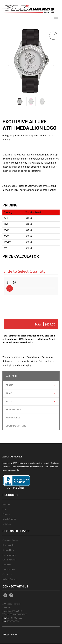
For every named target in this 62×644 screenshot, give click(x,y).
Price (9, 394)
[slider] (10, 289)
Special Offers (9, 570)
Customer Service (10, 541)
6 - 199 (11, 283)
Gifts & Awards (9, 519)
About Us (7, 565)
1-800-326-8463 (20, 615)
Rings (5, 509)
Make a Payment (10, 579)
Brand (9, 386)
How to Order (9, 545)
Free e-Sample (9, 555)
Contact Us (7, 575)
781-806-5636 (16, 618)
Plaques (6, 514)
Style (9, 402)
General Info (8, 550)
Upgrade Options (16, 426)
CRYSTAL (7, 524)
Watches (6, 504)
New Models (13, 418)
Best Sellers (13, 410)
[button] (53, 36)
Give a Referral (9, 560)
